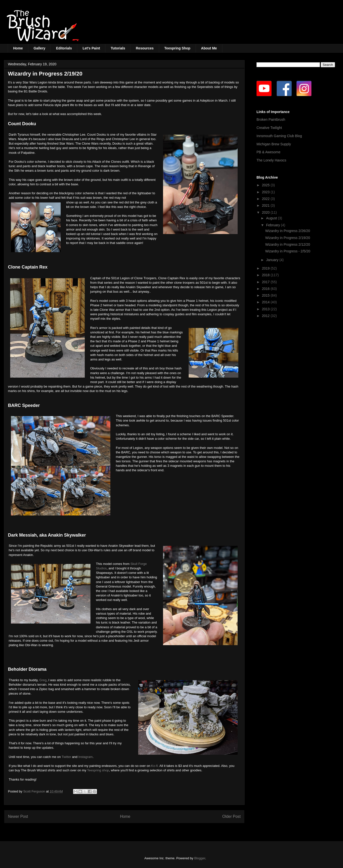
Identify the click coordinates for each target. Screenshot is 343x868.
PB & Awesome (268, 152)
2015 (266, 295)
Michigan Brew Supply (274, 144)
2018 (266, 275)
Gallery (39, 48)
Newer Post (18, 816)
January (273, 260)
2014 (266, 302)
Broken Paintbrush (271, 119)
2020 (266, 212)
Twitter (66, 757)
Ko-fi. (155, 766)
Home (18, 48)
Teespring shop (98, 770)
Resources (145, 48)
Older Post (231, 816)
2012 (266, 316)
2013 (266, 309)
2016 (266, 289)
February (273, 225)
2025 (266, 185)
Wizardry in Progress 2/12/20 (288, 244)
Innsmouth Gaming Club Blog (279, 136)
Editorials (64, 48)
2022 (266, 199)
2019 (266, 268)
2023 (266, 192)
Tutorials (118, 48)
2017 (266, 282)
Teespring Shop (177, 48)
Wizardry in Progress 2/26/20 (288, 231)
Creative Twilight (269, 128)
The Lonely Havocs (271, 160)
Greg (43, 680)
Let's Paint (91, 48)
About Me (209, 48)
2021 (266, 205)
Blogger (200, 858)
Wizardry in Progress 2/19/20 (288, 238)
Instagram (86, 757)
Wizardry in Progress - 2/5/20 (288, 251)
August (272, 218)
